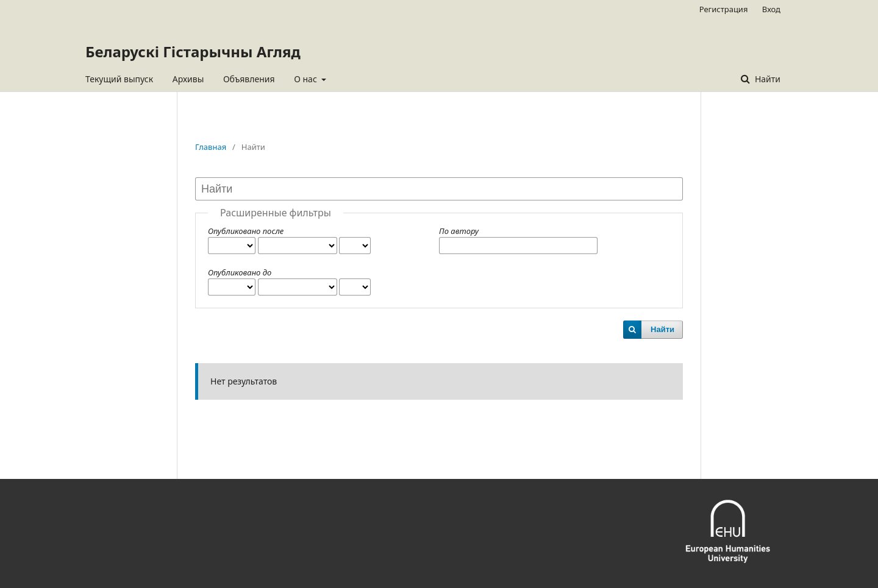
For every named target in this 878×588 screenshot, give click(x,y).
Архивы (188, 79)
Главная (211, 147)
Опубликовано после (246, 231)
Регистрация (724, 9)
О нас (306, 79)
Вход (771, 9)
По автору (459, 231)
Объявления (249, 79)
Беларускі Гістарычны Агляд (193, 51)
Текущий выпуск (119, 79)
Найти (766, 79)
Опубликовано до (240, 272)
